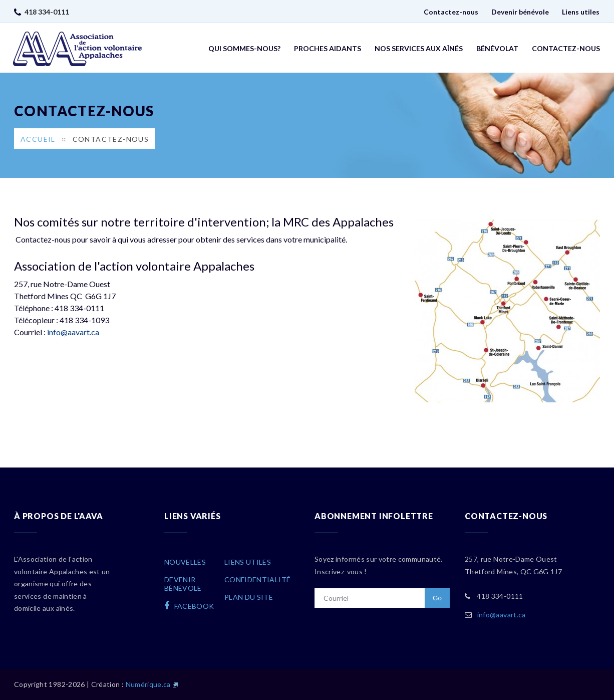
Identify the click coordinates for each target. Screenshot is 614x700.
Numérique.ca (148, 684)
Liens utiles (581, 12)
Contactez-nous (451, 12)
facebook (189, 606)
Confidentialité (257, 579)
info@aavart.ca (73, 332)
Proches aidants (328, 48)
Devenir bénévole (520, 12)
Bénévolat (497, 48)
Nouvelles (185, 562)
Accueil (38, 139)
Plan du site (249, 597)
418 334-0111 (47, 12)
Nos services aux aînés (419, 48)
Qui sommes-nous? (244, 48)
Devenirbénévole (183, 584)
